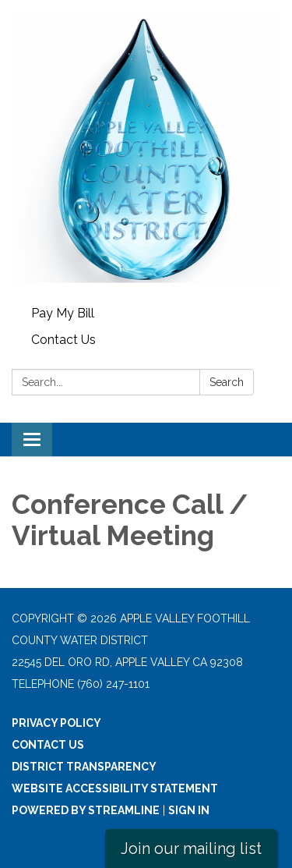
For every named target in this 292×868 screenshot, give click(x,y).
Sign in (189, 810)
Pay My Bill (63, 313)
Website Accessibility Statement (115, 788)
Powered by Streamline (86, 810)
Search (227, 382)
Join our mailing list (191, 849)
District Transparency (84, 767)
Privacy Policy (56, 723)
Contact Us (63, 340)
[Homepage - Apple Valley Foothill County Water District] (146, 150)
